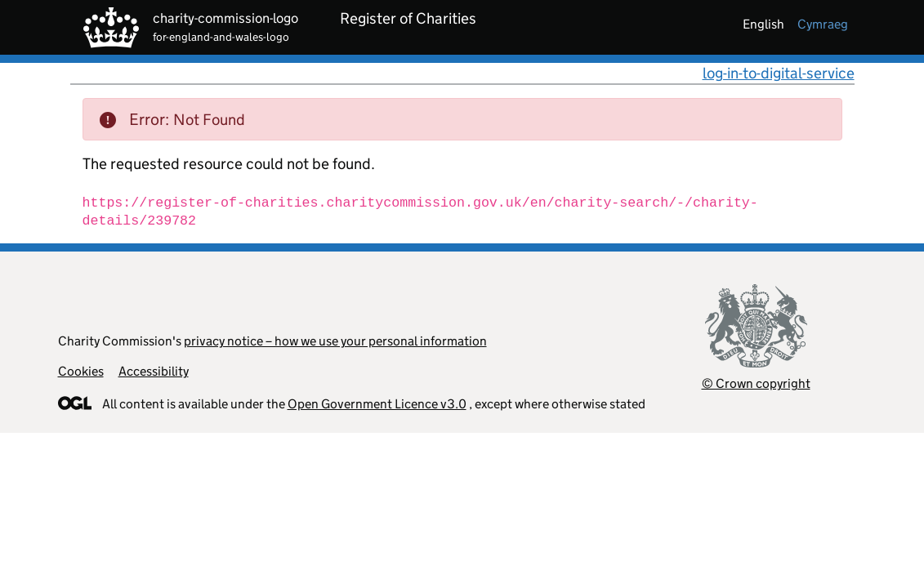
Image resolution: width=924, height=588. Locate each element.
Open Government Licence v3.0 (377, 404)
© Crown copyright (756, 383)
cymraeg (823, 24)
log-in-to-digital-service (779, 73)
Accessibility (154, 371)
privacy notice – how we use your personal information (335, 341)
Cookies (81, 371)
